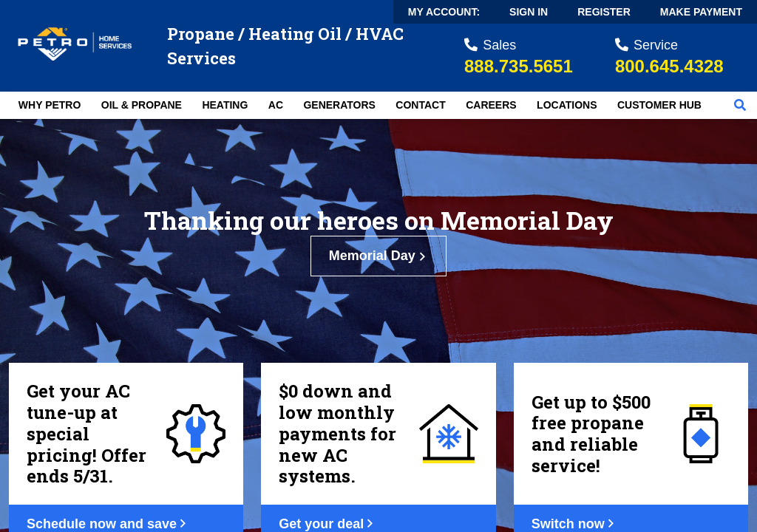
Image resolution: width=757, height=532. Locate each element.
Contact (420, 105)
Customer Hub (659, 105)
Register (604, 12)
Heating (225, 105)
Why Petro (50, 105)
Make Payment (701, 12)
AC (276, 105)
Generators (339, 105)
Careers (491, 105)
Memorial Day (379, 256)
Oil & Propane (142, 105)
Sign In (529, 12)
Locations (567, 105)
